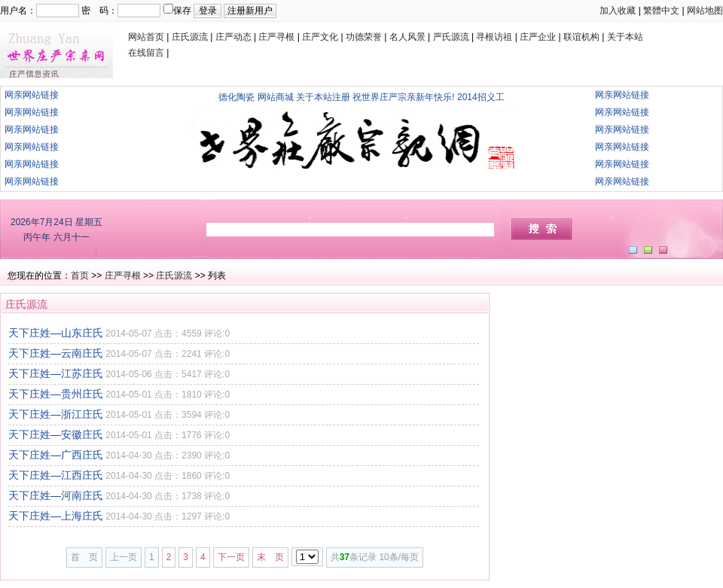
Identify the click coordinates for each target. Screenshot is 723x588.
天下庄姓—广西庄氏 (56, 455)
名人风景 (407, 37)
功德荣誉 (364, 37)
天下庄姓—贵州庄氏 (56, 394)
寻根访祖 (494, 37)
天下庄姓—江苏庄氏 (56, 373)
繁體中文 (661, 11)
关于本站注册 (323, 97)
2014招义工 (481, 97)
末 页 (270, 557)
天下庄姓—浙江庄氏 (56, 414)
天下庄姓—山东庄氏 (56, 333)
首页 (80, 276)
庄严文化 (320, 37)
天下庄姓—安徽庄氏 (56, 434)
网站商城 (276, 97)
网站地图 (705, 11)
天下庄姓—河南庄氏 (56, 495)
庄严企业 (538, 37)
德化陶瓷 (236, 97)
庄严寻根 (276, 37)
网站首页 (146, 37)
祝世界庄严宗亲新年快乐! (403, 97)
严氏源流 (451, 37)
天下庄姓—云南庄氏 (56, 353)
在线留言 (146, 53)
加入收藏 (618, 11)
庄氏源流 (190, 37)
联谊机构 (581, 37)
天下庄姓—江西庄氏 (56, 475)
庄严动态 (233, 37)
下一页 (231, 557)
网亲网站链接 (32, 95)
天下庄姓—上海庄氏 (56, 516)
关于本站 (625, 37)
